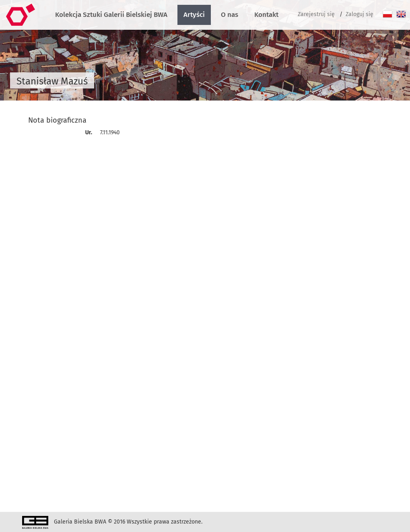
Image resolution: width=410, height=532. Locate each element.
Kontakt (266, 15)
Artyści (194, 15)
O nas (230, 15)
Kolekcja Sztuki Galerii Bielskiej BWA (111, 15)
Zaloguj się (360, 14)
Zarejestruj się (316, 14)
